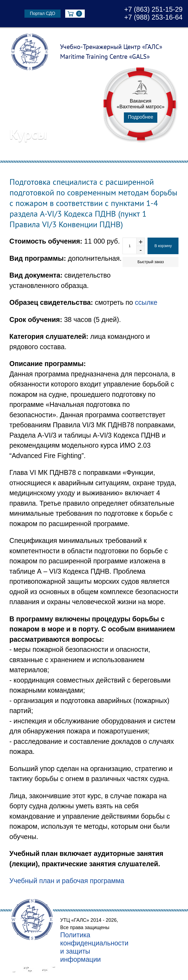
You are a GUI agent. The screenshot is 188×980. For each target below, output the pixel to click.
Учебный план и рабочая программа (67, 881)
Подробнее (141, 117)
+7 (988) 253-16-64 (153, 17)
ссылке (146, 302)
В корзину (163, 246)
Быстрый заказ (151, 262)
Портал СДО (43, 13)
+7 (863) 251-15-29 (153, 9)
